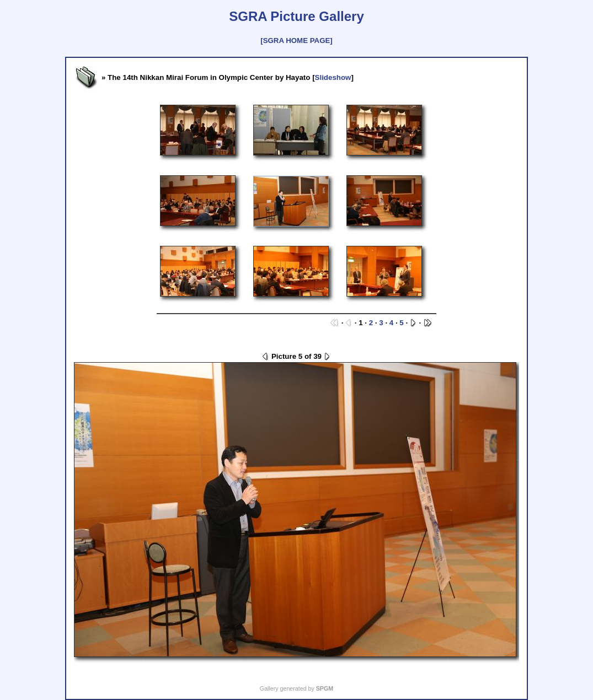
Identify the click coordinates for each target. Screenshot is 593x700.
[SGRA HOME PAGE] (296, 41)
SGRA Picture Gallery (296, 16)
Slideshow (333, 77)
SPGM (325, 688)
